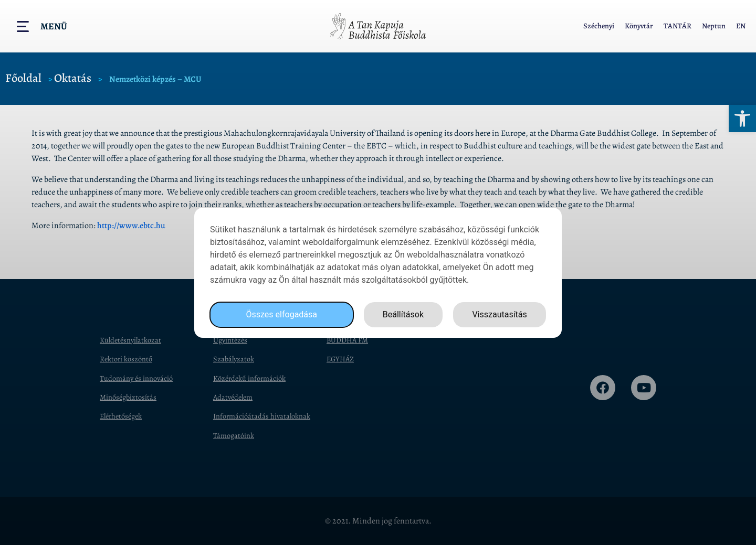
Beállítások (403, 315)
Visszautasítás (499, 315)
